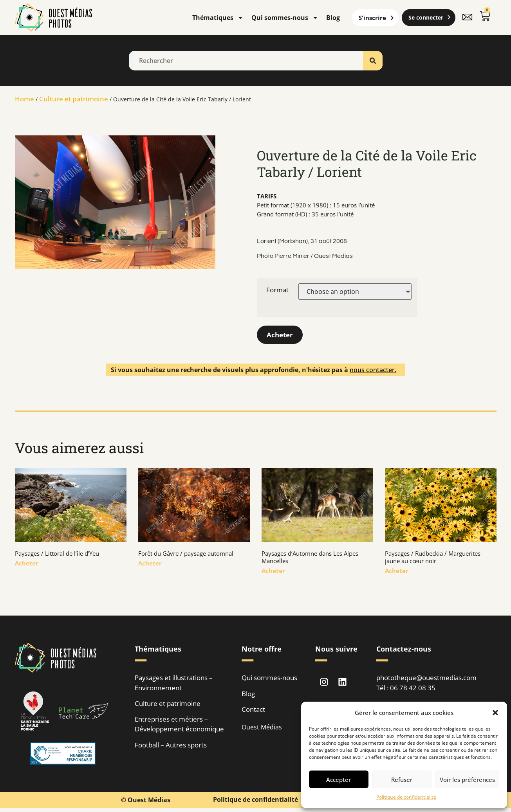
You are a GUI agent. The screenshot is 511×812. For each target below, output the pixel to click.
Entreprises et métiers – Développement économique (179, 726)
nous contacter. (373, 371)
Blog (333, 18)
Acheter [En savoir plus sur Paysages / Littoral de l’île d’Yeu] (27, 565)
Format (277, 290)
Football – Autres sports (171, 748)
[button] (495, 713)
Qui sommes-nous (285, 18)
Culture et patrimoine (74, 99)
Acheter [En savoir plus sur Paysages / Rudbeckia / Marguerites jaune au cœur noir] (397, 572)
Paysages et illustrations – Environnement (174, 684)
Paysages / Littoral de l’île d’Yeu (57, 555)
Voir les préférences (467, 780)
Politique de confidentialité (406, 797)
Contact (253, 711)
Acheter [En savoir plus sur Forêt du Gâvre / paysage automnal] (150, 565)
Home (24, 99)
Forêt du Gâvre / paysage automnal (186, 555)
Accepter (339, 780)
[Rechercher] (373, 61)
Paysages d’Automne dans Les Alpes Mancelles (310, 559)
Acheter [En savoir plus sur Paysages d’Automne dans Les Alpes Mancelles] (273, 572)
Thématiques (218, 18)
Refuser (402, 780)
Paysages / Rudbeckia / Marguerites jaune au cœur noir (433, 559)
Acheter (281, 336)
